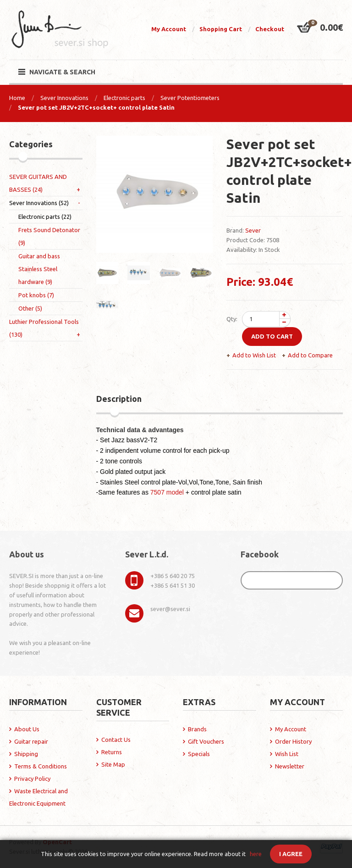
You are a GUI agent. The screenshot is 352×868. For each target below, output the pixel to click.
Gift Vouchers (206, 741)
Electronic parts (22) (45, 217)
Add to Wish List (254, 355)
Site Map (113, 764)
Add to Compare (310, 355)
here (256, 854)
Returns (112, 752)
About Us (27, 729)
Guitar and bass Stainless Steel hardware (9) (39, 269)
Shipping (26, 754)
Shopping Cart (221, 29)
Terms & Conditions (41, 766)
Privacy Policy (32, 779)
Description (119, 399)
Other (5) (30, 308)
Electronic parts (124, 98)
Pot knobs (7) (36, 295)
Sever (253, 230)
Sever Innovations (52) (39, 203)
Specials (199, 754)
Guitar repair (31, 741)
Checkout (270, 29)
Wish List (287, 754)
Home (17, 98)
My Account (169, 29)
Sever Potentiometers (190, 98)
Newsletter (290, 766)
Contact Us (116, 740)
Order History (293, 741)
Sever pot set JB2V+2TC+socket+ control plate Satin (96, 107)
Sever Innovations (64, 98)
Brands (197, 729)
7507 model (167, 492)
